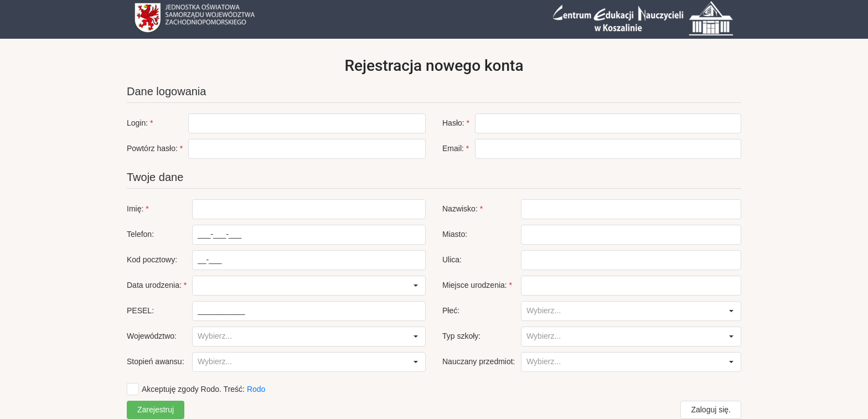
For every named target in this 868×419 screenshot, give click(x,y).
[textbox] (307, 123)
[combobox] (299, 286)
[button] (416, 286)
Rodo (256, 389)
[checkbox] (196, 389)
